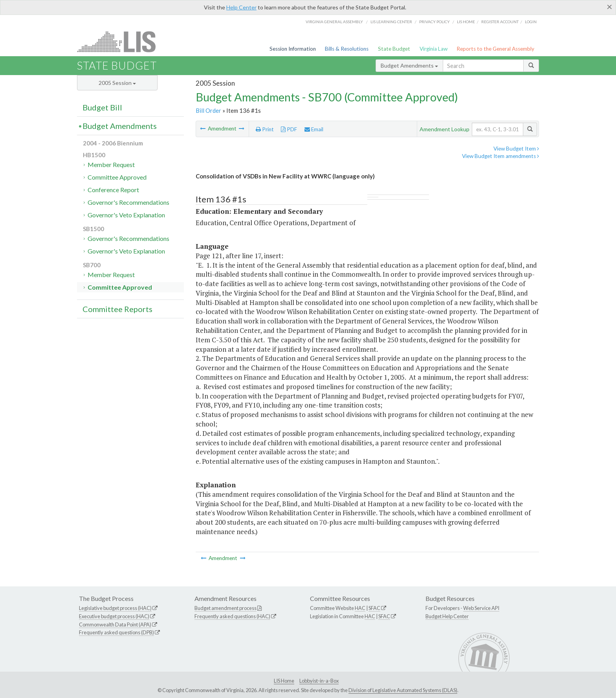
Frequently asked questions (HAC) (232, 616)
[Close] (610, 7)
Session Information (293, 49)
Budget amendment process (225, 608)
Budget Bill (102, 107)
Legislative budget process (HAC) (115, 608)
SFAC (374, 608)
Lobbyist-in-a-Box (319, 681)
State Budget (394, 49)
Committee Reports (117, 309)
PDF (289, 129)
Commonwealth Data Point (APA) (115, 625)
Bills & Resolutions (347, 49)
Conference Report (113, 190)
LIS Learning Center (391, 22)
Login (531, 22)
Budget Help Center (447, 616)
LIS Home (284, 681)
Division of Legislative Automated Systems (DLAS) (403, 690)
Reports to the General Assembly (495, 49)
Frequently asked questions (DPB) (116, 632)
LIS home (466, 22)
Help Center (241, 7)
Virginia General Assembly (334, 22)
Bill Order (208, 110)
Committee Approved (117, 177)
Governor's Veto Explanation (126, 215)
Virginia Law (434, 49)
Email (314, 129)
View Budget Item (516, 149)
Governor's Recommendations (128, 202)
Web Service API (481, 608)
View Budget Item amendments (500, 156)
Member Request (111, 164)
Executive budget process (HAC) (114, 616)
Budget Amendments (409, 65)
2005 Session (117, 83)
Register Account (500, 22)
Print (265, 129)
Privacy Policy (434, 22)
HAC (360, 608)
